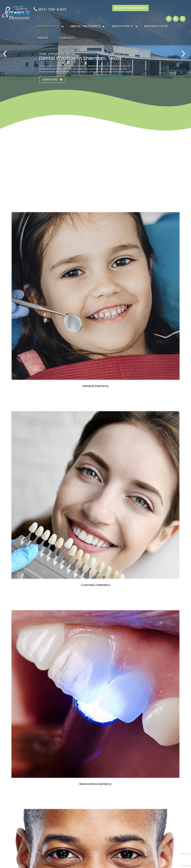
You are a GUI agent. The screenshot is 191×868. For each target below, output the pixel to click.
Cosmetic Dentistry (84, 794)
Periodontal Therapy (84, 811)
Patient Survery (139, 840)
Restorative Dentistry (85, 819)
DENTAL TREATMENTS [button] (86, 19)
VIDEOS (43, 30)
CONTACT (67, 30)
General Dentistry (83, 785)
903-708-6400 (133, 10)
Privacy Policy (138, 811)
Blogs (132, 785)
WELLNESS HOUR (156, 19)
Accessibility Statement (145, 848)
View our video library (93, 559)
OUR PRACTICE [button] (48, 19)
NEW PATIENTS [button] (123, 19)
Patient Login (137, 831)
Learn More (50, 79)
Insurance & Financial (143, 794)
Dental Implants (81, 802)
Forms (132, 802)
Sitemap (54, 858)
